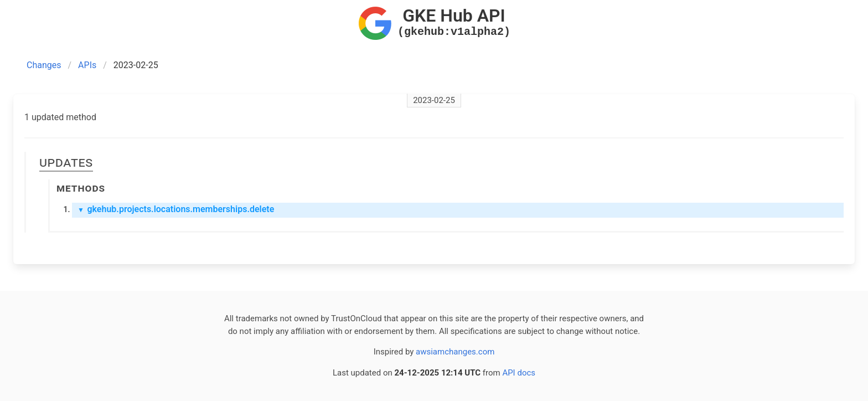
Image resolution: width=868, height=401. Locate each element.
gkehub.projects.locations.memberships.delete (176, 209)
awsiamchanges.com (455, 352)
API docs (519, 373)
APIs (87, 65)
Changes (44, 65)
